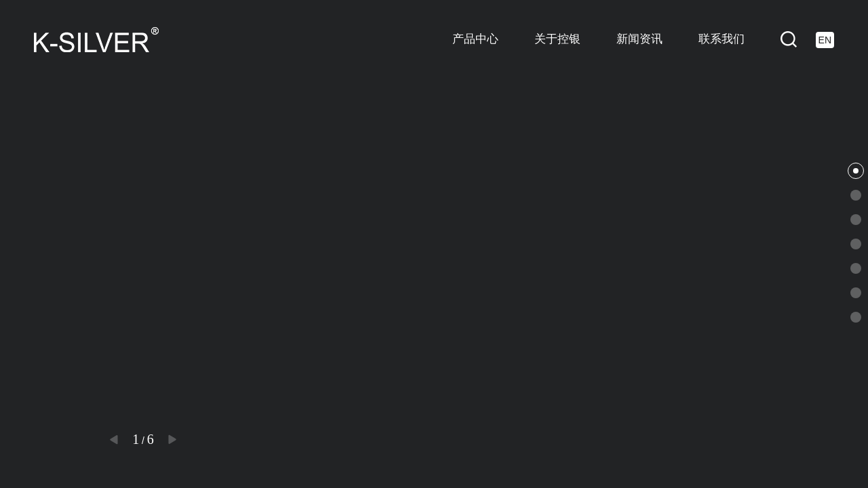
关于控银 (557, 39)
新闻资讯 (639, 39)
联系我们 (722, 39)
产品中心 (475, 39)
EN (825, 40)
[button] (114, 440)
